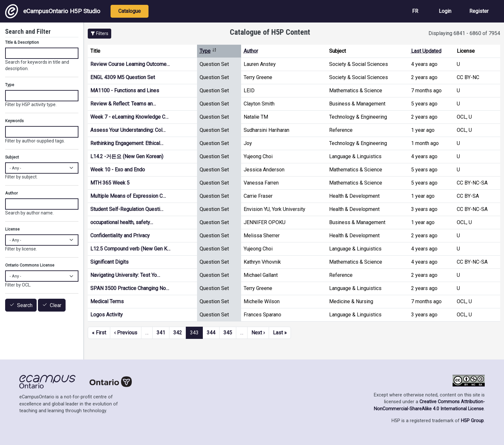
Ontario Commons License (30, 265)
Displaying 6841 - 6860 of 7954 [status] (464, 33)
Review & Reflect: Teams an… (123, 104)
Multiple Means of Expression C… (128, 196)
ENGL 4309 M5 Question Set (123, 77)
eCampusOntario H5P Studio (53, 11)
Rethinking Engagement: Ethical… (127, 143)
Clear (56, 305)
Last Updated (426, 51)
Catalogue (130, 11)
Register (479, 11)
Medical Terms (107, 301)
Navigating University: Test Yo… (125, 275)
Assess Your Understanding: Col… (128, 130)
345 (228, 333)
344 (211, 333)
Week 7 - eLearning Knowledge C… (129, 117)
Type (208, 51)
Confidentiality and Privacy (120, 236)
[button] (99, 34)
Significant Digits (109, 262)
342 (178, 333)
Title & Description (22, 42)
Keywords (14, 121)
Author (251, 51)
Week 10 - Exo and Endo (118, 170)
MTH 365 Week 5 (110, 183)
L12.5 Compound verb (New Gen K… (130, 249)
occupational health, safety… (122, 222)
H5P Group (472, 421)
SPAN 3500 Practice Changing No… (130, 288)
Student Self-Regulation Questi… (127, 209)
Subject (12, 157)
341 (161, 333)
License (12, 229)
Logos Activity (107, 315)
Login (445, 11)
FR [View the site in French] (415, 11)
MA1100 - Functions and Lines (125, 91)
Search (25, 305)
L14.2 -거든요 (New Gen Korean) (127, 156)
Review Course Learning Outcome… (130, 64)
